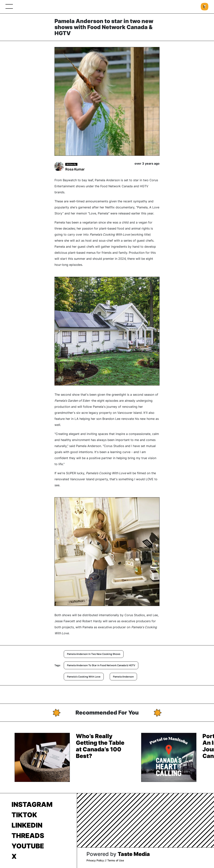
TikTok (24, 815)
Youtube (28, 846)
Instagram (32, 804)
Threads (28, 836)
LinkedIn (27, 825)
